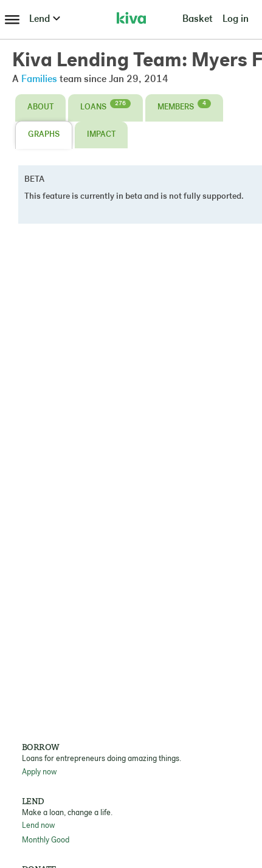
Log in (236, 19)
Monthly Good (46, 840)
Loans (105, 105)
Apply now (39, 772)
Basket (198, 19)
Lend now (38, 826)
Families (39, 80)
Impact (101, 135)
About (40, 107)
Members (184, 105)
